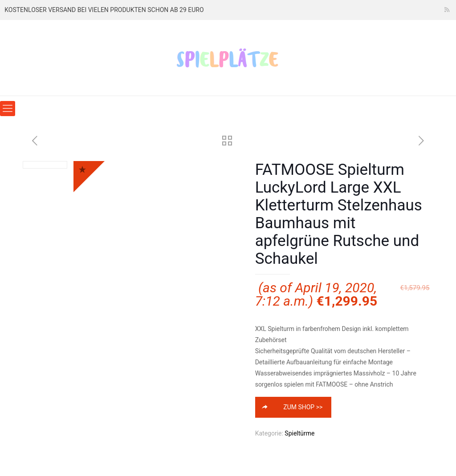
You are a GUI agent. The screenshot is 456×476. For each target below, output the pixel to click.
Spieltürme (299, 433)
